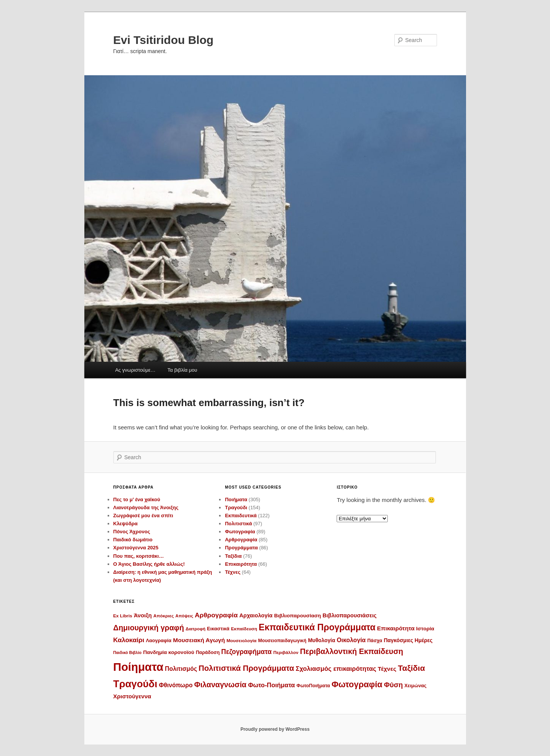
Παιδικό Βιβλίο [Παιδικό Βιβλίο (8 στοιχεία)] (127, 652)
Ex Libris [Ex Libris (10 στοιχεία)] (123, 616)
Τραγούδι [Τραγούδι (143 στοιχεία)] (135, 684)
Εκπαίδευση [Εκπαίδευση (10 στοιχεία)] (244, 629)
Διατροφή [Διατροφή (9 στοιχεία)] (195, 629)
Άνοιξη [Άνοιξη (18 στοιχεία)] (143, 615)
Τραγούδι (236, 508)
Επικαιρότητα (241, 564)
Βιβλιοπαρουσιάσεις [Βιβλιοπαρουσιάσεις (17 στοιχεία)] (349, 615)
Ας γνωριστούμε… (135, 370)
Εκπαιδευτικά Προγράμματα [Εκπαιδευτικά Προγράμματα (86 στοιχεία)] (317, 627)
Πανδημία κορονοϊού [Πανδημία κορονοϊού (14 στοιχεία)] (169, 652)
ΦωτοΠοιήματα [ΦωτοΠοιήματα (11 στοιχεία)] (313, 686)
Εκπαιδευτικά (241, 516)
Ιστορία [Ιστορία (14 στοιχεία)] (425, 629)
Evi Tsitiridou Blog (164, 40)
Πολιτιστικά (238, 524)
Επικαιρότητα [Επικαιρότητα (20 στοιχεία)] (396, 628)
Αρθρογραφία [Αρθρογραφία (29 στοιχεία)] (216, 615)
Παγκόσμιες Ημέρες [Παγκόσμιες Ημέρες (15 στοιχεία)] (408, 640)
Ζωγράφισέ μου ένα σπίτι (143, 516)
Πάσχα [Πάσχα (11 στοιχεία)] (375, 641)
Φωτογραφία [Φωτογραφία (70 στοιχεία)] (357, 684)
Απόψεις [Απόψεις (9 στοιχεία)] (185, 616)
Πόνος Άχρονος (132, 532)
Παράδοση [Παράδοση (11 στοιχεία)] (208, 652)
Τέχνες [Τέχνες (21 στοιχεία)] (387, 669)
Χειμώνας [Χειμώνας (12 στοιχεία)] (416, 686)
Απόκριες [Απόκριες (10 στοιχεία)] (164, 616)
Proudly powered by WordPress (275, 729)
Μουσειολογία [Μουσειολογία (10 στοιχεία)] (241, 640)
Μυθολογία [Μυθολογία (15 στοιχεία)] (322, 640)
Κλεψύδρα (126, 524)
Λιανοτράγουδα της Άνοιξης (146, 508)
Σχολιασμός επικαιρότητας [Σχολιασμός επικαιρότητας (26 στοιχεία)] (336, 669)
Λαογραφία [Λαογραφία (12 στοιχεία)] (159, 641)
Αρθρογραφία (241, 540)
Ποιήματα (236, 499)
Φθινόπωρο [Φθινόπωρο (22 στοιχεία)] (176, 685)
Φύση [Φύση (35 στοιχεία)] (393, 685)
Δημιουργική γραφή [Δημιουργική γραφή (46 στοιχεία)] (149, 628)
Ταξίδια (233, 556)
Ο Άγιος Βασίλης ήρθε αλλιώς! (149, 564)
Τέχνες (233, 572)
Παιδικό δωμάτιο (133, 540)
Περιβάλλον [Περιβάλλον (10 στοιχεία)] (286, 652)
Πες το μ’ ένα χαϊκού (137, 499)
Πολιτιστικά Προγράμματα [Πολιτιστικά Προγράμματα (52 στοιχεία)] (246, 668)
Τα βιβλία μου (182, 370)
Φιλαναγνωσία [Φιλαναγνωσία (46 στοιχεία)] (220, 685)
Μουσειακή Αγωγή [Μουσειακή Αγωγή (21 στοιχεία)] (199, 640)
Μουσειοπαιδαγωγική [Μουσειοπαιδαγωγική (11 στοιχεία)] (282, 641)
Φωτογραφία (240, 532)
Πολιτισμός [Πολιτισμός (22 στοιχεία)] (181, 669)
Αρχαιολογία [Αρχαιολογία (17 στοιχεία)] (256, 615)
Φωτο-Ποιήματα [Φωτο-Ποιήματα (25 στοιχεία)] (272, 685)
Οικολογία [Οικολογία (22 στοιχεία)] (351, 640)
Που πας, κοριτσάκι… (139, 556)
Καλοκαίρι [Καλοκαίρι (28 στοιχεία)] (129, 640)
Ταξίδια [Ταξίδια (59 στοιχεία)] (411, 668)
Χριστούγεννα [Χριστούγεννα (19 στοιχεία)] (132, 696)
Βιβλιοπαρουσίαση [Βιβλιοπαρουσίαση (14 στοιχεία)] (298, 616)
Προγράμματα (241, 548)
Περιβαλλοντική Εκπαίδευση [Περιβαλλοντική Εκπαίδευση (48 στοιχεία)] (352, 651)
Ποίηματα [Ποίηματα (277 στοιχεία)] (138, 667)
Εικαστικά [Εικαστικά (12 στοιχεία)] (218, 629)
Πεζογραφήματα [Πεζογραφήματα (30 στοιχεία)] (247, 652)
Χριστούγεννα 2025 (136, 548)
